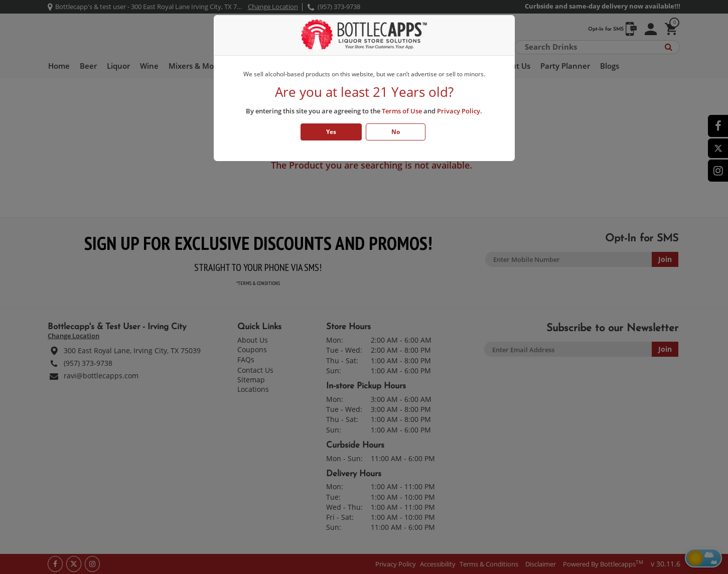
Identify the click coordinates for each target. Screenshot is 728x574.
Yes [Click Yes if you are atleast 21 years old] (331, 132)
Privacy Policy (459, 111)
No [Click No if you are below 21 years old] (396, 132)
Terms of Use (402, 111)
